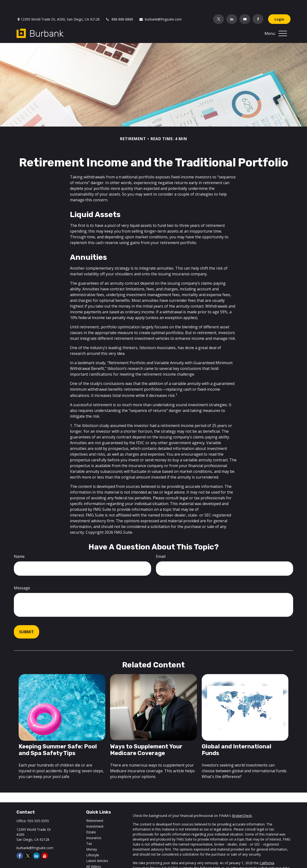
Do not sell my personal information (161, 859)
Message (22, 574)
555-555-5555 (38, 807)
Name (19, 542)
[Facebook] (258, 5)
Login (279, 5)
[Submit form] (26, 618)
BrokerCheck (242, 801)
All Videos (94, 852)
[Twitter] (219, 5)
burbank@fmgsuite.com (160, 5)
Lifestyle (93, 841)
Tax (89, 829)
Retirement (95, 806)
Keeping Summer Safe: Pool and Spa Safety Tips (58, 735)
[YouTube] (245, 5)
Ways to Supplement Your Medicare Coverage (146, 735)
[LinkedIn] (232, 5)
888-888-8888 (119, 5)
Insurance (94, 823)
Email (161, 542)
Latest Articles (97, 846)
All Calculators (97, 858)
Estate (91, 818)
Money (92, 835)
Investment (95, 812)
